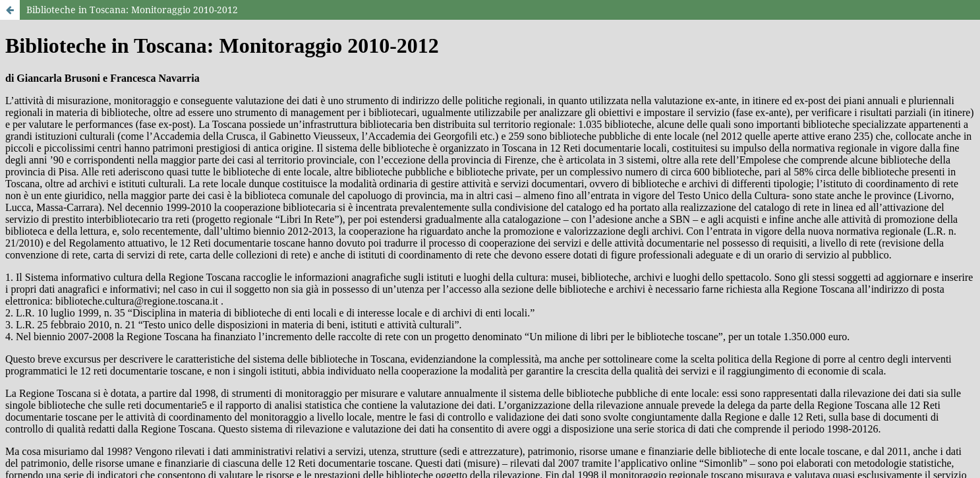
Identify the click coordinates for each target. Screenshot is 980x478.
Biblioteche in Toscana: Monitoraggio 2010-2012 (132, 10)
